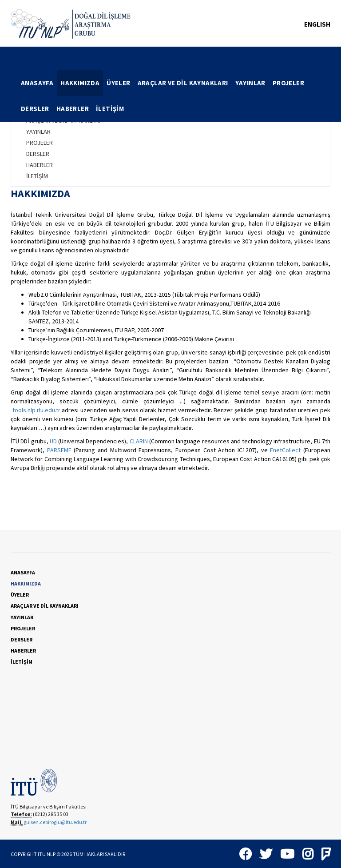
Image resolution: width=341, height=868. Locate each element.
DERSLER (35, 109)
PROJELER (288, 83)
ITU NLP (47, 854)
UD (53, 441)
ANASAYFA (37, 83)
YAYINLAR (250, 83)
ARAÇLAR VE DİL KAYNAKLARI (183, 83)
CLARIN (139, 441)
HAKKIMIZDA (80, 83)
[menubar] (174, 96)
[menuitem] (37, 83)
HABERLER (73, 109)
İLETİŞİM (110, 109)
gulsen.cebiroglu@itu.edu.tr (55, 822)
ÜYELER (118, 83)
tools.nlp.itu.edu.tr (36, 410)
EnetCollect (285, 450)
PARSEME (59, 450)
